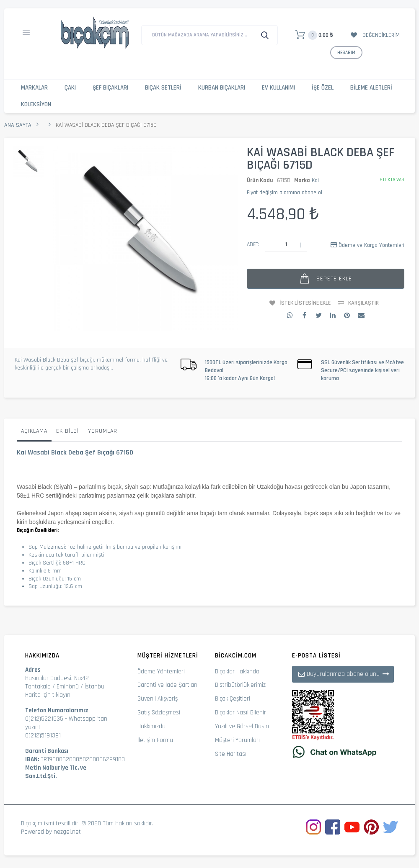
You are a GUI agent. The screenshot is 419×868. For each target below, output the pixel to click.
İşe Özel (323, 88)
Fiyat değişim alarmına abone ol (285, 193)
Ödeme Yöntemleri (161, 672)
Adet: (253, 244)
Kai (315, 180)
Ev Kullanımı (278, 88)
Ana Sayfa (18, 125)
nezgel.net (67, 832)
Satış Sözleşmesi (159, 713)
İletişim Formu (155, 740)
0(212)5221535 (44, 719)
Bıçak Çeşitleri (233, 699)
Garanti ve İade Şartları (167, 685)
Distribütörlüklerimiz (240, 685)
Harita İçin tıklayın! (48, 695)
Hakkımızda (151, 726)
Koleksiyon (36, 104)
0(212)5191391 (43, 736)
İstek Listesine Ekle (305, 303)
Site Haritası (231, 754)
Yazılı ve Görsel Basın (242, 726)
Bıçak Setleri (163, 88)
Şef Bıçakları (110, 88)
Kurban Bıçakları (222, 88)
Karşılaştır (363, 303)
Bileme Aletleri (371, 88)
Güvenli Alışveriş (158, 699)
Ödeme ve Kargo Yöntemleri (371, 245)
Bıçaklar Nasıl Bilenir (241, 713)
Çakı (70, 88)
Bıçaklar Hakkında (237, 672)
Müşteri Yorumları (237, 740)
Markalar (34, 88)
